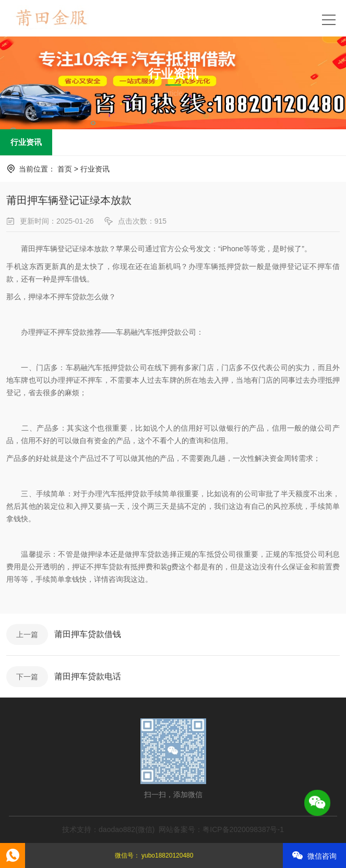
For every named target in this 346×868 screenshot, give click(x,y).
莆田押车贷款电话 (88, 676)
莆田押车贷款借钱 (88, 634)
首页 (65, 169)
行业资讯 (26, 142)
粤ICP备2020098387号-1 (243, 829)
